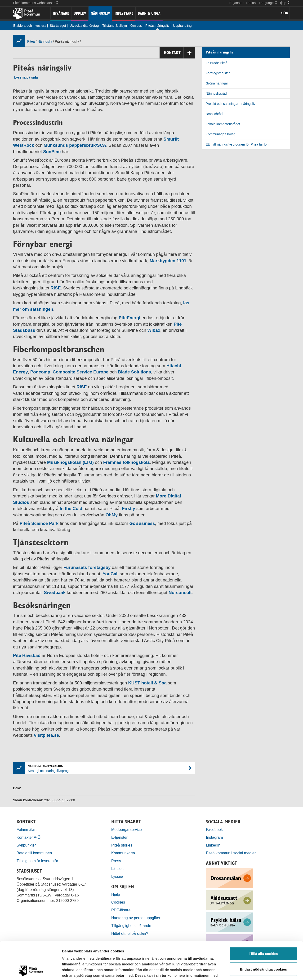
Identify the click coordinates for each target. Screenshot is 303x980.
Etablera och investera (30, 26)
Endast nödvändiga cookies (263, 934)
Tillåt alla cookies (263, 918)
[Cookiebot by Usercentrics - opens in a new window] (31, 971)
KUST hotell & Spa (147, 683)
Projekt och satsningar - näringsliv (231, 104)
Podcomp (40, 372)
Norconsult (180, 592)
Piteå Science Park (39, 523)
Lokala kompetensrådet (223, 124)
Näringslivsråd (216, 93)
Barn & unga (149, 13)
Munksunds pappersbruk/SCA (75, 145)
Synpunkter (26, 845)
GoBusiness (142, 523)
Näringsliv (100, 13)
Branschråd (214, 114)
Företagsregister (218, 73)
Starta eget (58, 26)
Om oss (136, 26)
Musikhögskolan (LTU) (70, 462)
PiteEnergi (129, 318)
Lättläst (251, 3)
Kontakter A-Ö (29, 837)
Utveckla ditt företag (84, 26)
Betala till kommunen (34, 853)
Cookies (118, 902)
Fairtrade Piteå (217, 63)
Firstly (129, 508)
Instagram (214, 837)
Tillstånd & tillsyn (115, 26)
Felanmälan (27, 829)
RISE (56, 288)
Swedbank (55, 592)
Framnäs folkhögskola (126, 462)
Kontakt (180, 53)
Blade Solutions (134, 372)
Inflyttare (124, 13)
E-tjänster (236, 3)
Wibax (154, 330)
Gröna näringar (217, 83)
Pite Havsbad (27, 655)
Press (116, 861)
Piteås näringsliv (157, 26)
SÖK (285, 13)
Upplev (80, 13)
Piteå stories (122, 845)
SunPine (52, 152)
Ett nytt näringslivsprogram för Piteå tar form (238, 144)
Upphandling (182, 26)
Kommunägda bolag (221, 134)
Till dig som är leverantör (38, 861)
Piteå (31, 41)
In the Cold (71, 508)
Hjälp (116, 894)
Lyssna (117, 876)
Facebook (214, 829)
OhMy (112, 515)
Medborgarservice (127, 829)
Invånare (61, 13)
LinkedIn (213, 845)
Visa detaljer (257, 971)
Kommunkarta (123, 853)
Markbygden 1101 (168, 261)
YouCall (111, 574)
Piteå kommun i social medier (231, 853)
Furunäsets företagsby (87, 567)
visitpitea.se (46, 735)
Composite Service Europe (81, 372)
